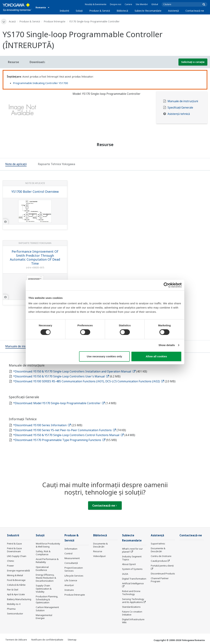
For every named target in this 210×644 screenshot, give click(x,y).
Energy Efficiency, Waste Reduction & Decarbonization (46, 578)
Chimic (11, 561)
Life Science (71, 580)
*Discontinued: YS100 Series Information (42, 425)
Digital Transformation (134, 579)
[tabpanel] (35, 111)
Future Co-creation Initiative (132, 613)
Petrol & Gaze (14, 544)
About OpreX (129, 564)
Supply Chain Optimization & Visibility (44, 588)
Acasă (12, 21)
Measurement (72, 558)
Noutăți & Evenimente (96, 4)
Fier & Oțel (13, 590)
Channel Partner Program (160, 580)
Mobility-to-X (14, 604)
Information (71, 549)
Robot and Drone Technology (131, 593)
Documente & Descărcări (100, 545)
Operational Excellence (42, 568)
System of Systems (132, 569)
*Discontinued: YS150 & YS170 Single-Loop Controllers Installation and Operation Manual (74, 371)
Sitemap (72, 640)
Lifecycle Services (74, 576)
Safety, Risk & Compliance (43, 553)
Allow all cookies (156, 356)
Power (10, 566)
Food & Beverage (16, 580)
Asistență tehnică (179, 114)
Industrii (64, 11)
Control (68, 553)
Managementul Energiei (44, 617)
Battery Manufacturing (19, 599)
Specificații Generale (180, 108)
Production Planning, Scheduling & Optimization (47, 599)
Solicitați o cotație (193, 62)
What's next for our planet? (132, 550)
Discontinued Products (163, 574)
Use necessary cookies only (104, 356)
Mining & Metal (15, 575)
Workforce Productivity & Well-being (48, 545)
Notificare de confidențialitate (47, 640)
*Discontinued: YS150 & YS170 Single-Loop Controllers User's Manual (61, 376)
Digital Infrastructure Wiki (133, 621)
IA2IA (125, 574)
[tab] (16, 164)
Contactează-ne (195, 11)
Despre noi (116, 4)
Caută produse (159, 561)
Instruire (69, 590)
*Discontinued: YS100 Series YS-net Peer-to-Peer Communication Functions (65, 430)
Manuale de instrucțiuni (183, 101)
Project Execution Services (74, 569)
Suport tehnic (158, 544)
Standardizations (131, 607)
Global (155, 4)
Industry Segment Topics (132, 558)
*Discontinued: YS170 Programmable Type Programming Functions (59, 440)
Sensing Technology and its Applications (133, 601)
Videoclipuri (99, 556)
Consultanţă (71, 563)
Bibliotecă (122, 11)
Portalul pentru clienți (162, 566)
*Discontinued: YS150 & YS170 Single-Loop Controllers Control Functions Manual (68, 435)
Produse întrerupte (55, 21)
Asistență (173, 11)
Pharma (11, 609)
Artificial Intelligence (133, 583)
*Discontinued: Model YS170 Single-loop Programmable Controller (59, 403)
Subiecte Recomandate (148, 11)
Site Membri (142, 4)
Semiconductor (15, 614)
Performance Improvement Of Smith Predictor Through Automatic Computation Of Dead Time (35, 257)
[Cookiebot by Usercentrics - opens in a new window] (166, 285)
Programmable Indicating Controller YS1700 (41, 83)
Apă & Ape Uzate (16, 594)
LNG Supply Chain (17, 556)
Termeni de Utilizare (16, 640)
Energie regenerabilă (18, 571)
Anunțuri (69, 585)
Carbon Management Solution (47, 609)
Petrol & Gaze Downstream (14, 550)
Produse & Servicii (100, 11)
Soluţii (79, 11)
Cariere (128, 4)
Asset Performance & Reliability (47, 561)
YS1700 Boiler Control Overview (35, 192)
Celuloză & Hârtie (16, 585)
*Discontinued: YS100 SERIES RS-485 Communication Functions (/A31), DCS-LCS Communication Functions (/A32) (89, 381)
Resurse (98, 551)
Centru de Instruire (161, 556)
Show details (167, 345)
